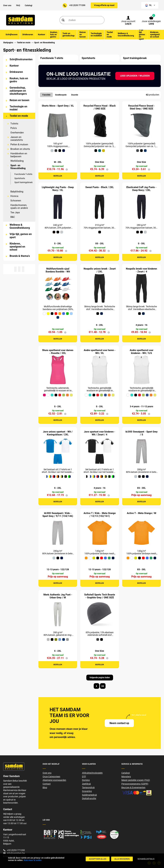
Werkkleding (17, 161)
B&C (13, 217)
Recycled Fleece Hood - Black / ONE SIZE (100, 107)
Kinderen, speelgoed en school (17, 247)
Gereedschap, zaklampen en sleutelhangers (18, 91)
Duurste (75, 95)
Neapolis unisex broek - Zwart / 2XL (100, 270)
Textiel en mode (19, 116)
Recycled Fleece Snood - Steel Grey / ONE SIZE (141, 107)
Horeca (14, 196)
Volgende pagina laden (100, 678)
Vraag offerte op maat (104, 5)
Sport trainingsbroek (24, 182)
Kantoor (14, 66)
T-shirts (14, 124)
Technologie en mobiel (18, 108)
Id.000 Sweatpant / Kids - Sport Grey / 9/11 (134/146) (58, 515)
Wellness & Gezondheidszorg (20, 226)
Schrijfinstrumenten (21, 59)
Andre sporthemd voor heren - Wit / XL (100, 352)
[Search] (63, 20)
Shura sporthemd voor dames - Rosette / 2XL (58, 352)
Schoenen (16, 201)
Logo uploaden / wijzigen (135, 76)
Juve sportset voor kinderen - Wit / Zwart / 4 (100, 433)
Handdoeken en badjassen (19, 155)
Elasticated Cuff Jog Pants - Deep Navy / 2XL (141, 189)
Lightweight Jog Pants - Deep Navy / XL (58, 189)
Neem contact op (119, 723)
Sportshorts (20, 178)
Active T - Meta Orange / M (141, 513)
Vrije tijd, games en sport (21, 236)
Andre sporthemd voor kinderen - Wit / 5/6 (141, 352)
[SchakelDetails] (146, 859)
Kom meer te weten (33, 860)
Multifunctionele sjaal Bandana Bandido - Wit (58, 270)
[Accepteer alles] (98, 859)
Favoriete (46, 95)
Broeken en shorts (20, 149)
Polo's (14, 128)
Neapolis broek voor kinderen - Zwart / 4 (141, 270)
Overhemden (17, 133)
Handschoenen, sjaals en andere (19, 207)
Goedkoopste (61, 95)
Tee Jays (15, 212)
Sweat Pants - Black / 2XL (100, 187)
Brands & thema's (20, 256)
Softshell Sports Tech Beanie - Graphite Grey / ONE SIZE (100, 596)
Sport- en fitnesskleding (18, 167)
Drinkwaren (16, 72)
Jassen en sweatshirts (17, 139)
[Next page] (96, 686)
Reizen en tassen (19, 100)
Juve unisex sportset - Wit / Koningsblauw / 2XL (58, 433)
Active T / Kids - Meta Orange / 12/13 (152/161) (100, 515)
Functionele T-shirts (23, 174)
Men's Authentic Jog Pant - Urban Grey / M (58, 596)
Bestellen (58, 176)
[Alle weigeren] (122, 859)
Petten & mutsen (19, 144)
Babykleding (17, 192)
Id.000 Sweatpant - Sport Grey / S (141, 433)
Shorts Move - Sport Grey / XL (58, 106)
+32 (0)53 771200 (77, 5)
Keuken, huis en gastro (19, 80)
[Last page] (103, 686)
